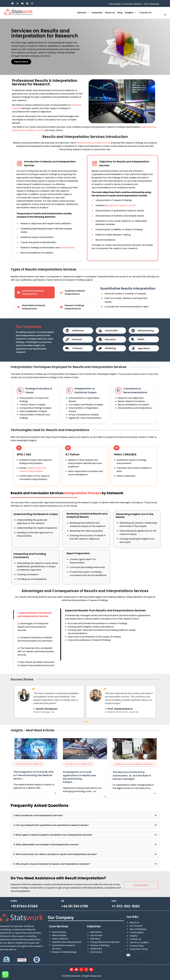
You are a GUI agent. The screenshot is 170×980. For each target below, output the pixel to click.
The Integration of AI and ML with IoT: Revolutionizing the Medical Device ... (34, 775)
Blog (120, 13)
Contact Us (145, 13)
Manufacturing (146, 331)
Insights (131, 13)
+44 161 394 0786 (75, 906)
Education (110, 339)
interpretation (67, 248)
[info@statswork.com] (128, 955)
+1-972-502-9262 (126, 906)
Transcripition (115, 4)
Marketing (110, 348)
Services (83, 13)
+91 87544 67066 (24, 906)
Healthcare (78, 331)
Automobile (111, 331)
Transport (77, 348)
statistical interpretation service (93, 143)
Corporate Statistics (132, 4)
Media (141, 339)
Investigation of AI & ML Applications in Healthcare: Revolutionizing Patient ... (80, 777)
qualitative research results (121, 205)
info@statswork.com (137, 960)
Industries (97, 13)
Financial (77, 339)
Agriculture (144, 348)
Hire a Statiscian (152, 4)
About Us (110, 13)
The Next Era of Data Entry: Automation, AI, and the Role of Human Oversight (132, 775)
